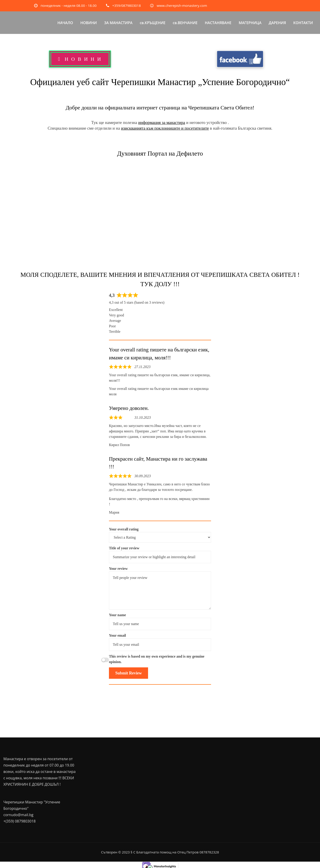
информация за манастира (162, 122)
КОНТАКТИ (303, 23)
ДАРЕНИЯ (277, 23)
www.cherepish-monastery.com (182, 5)
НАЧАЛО (65, 23)
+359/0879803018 (126, 5)
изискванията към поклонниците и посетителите (165, 128)
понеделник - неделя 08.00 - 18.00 (68, 5)
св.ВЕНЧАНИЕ (185, 23)
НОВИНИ (89, 23)
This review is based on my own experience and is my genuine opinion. (157, 659)
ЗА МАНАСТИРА (118, 23)
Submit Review (129, 673)
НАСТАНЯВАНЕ (218, 23)
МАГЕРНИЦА (250, 23)
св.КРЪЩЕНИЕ (152, 23)
